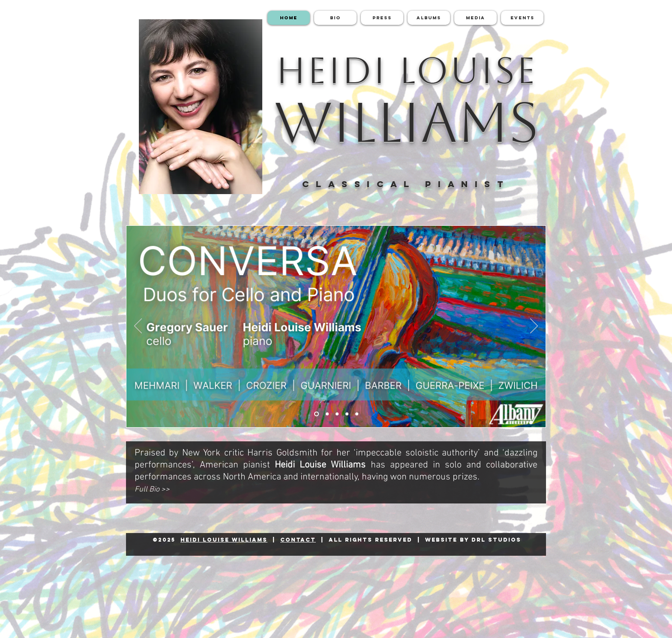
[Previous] (138, 326)
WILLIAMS (406, 122)
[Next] (534, 326)
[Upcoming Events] (347, 414)
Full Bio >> (152, 490)
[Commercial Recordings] (357, 414)
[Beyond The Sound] (327, 414)
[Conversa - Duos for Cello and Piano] (316, 414)
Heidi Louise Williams (224, 540)
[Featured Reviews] (337, 414)
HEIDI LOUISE (406, 70)
